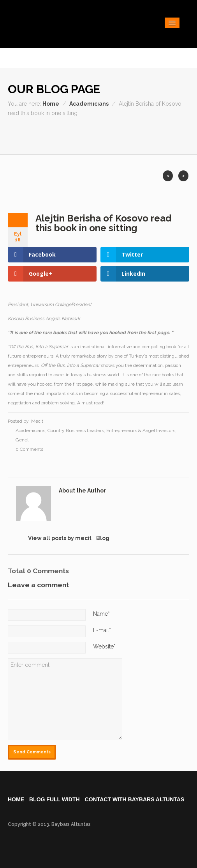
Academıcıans (89, 104)
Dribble (103, 136)
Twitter (142, 136)
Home (51, 104)
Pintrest (182, 136)
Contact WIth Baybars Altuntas (135, 799)
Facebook (89, 136)
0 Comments (29, 449)
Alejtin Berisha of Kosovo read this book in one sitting (104, 223)
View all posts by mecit (60, 538)
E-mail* (102, 630)
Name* (101, 614)
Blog (103, 538)
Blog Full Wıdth (55, 799)
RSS (129, 136)
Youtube (169, 136)
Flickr (116, 136)
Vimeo (156, 136)
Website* (104, 647)
